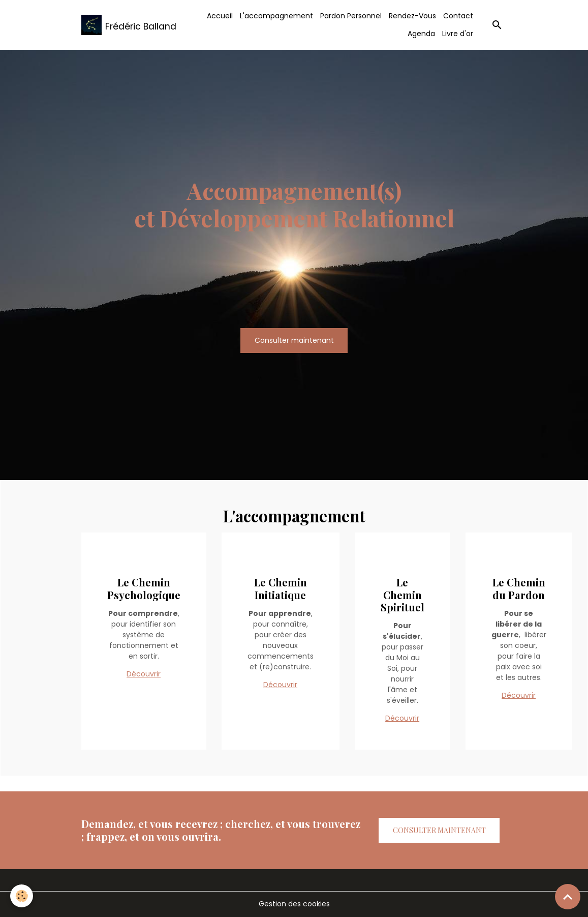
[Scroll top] (568, 897)
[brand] (123, 25)
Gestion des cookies (294, 904)
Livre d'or (458, 34)
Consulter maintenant (294, 340)
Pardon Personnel (351, 16)
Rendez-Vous (412, 16)
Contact (458, 16)
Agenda (421, 34)
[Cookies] (22, 896)
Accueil (220, 16)
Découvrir (144, 674)
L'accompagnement (276, 16)
